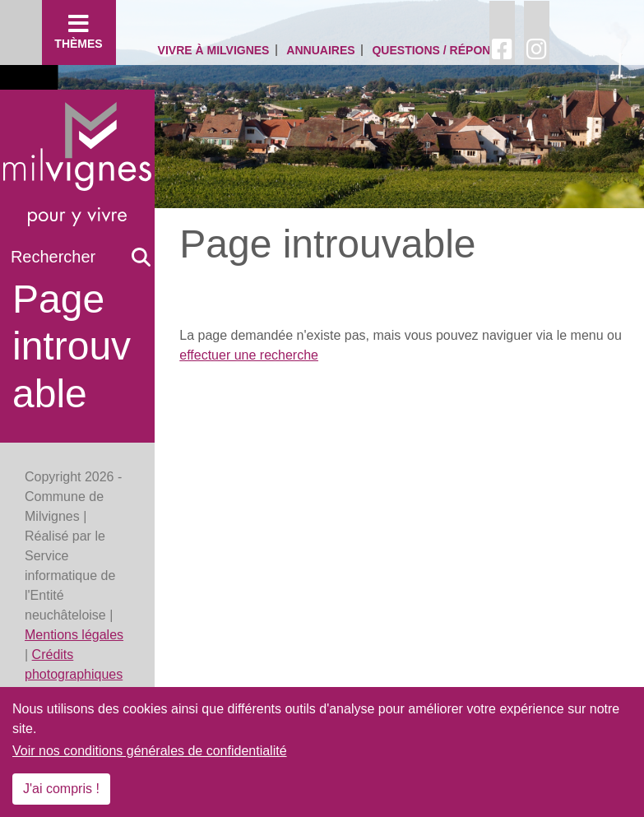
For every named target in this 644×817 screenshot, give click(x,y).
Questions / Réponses (442, 50)
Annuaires (320, 50)
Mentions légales (74, 635)
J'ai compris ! (61, 789)
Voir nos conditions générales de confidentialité (150, 751)
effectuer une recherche (249, 355)
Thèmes (79, 31)
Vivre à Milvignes (214, 50)
